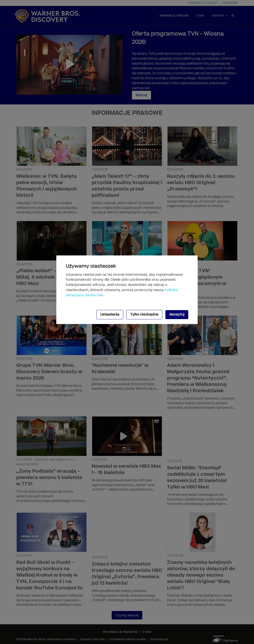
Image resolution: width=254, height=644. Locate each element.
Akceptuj (177, 314)
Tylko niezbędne (144, 314)
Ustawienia (110, 314)
